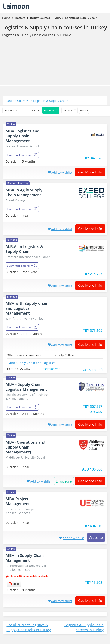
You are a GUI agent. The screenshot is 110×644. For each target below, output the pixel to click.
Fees (84, 111)
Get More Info (89, 172)
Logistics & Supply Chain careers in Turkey (84, 627)
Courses (70, 111)
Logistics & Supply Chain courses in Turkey (55, 27)
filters (9, 111)
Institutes (51, 111)
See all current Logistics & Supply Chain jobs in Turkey (29, 627)
